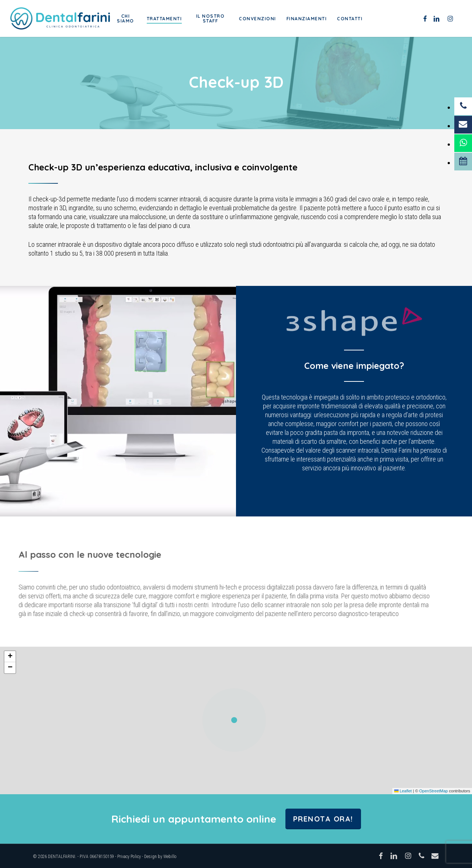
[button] (236, 720)
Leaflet (403, 791)
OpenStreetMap (434, 791)
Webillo (170, 857)
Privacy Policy (129, 857)
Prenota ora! (323, 819)
